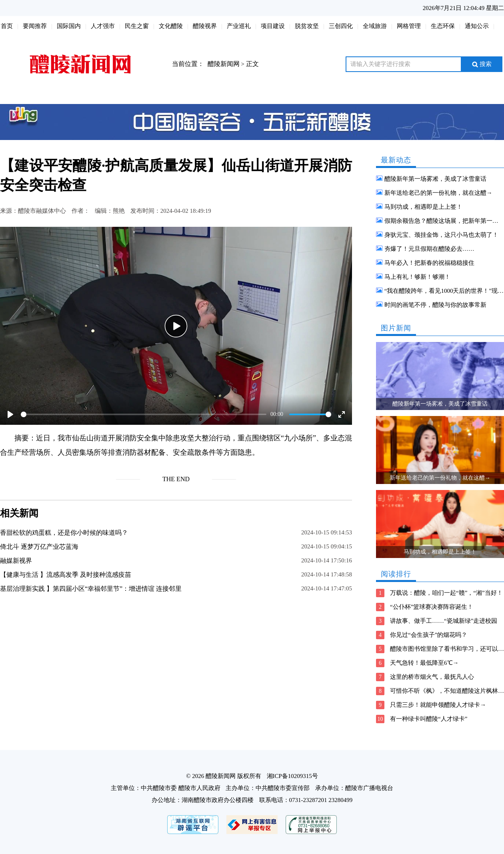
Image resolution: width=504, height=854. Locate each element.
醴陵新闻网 (224, 64)
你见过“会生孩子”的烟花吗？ (429, 635)
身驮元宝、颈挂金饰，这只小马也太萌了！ (441, 235)
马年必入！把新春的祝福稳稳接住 (429, 263)
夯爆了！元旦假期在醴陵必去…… (429, 249)
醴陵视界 (205, 26)
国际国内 (69, 26)
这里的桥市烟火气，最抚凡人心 (432, 677)
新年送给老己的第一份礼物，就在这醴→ (438, 193)
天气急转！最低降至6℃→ (424, 663)
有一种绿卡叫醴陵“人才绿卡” (429, 719)
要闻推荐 (35, 26)
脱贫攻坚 (307, 26)
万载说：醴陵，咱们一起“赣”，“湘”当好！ (446, 593)
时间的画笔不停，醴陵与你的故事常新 (435, 305)
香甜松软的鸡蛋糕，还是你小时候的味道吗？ (64, 533)
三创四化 (341, 26)
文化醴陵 (171, 26)
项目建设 (273, 26)
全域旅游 (375, 26)
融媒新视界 (16, 561)
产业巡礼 (239, 26)
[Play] (10, 414)
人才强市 (103, 26)
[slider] (144, 414)
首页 (7, 26)
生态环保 (443, 26)
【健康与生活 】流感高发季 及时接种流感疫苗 (66, 575)
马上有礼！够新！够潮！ (417, 277)
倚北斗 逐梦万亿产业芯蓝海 (39, 547)
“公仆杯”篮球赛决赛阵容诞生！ (432, 607)
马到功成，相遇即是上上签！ (423, 207)
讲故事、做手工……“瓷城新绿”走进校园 (444, 621)
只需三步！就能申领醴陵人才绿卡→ (438, 705)
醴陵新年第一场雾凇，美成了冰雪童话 (435, 179)
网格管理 (409, 26)
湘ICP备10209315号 (292, 776)
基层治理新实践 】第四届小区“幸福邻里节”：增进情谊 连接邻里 (91, 589)
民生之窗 (137, 26)
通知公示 (477, 26)
